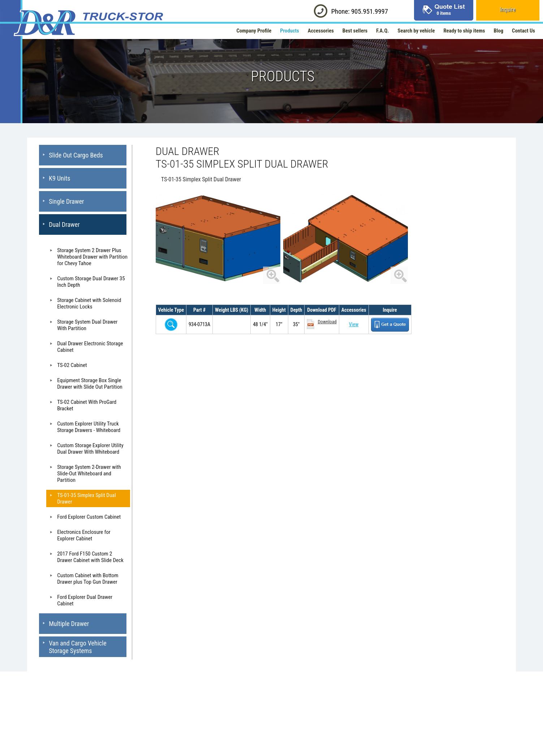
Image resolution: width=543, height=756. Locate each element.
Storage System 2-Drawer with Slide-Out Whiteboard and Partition (89, 474)
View (354, 324)
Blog (499, 31)
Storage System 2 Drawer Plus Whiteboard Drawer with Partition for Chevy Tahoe (92, 257)
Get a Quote (390, 325)
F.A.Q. (382, 31)
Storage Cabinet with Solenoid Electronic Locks (89, 303)
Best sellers (355, 31)
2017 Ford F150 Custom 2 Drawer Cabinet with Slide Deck (90, 557)
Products (290, 31)
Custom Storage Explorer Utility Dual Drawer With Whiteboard (90, 449)
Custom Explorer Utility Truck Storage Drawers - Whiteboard (89, 427)
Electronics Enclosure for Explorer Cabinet (84, 535)
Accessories (321, 31)
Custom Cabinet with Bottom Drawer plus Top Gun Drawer (88, 579)
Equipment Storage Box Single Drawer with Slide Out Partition (90, 384)
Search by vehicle (416, 31)
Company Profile (254, 31)
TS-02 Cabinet (72, 365)
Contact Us (523, 31)
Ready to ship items (464, 31)
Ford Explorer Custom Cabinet (89, 517)
